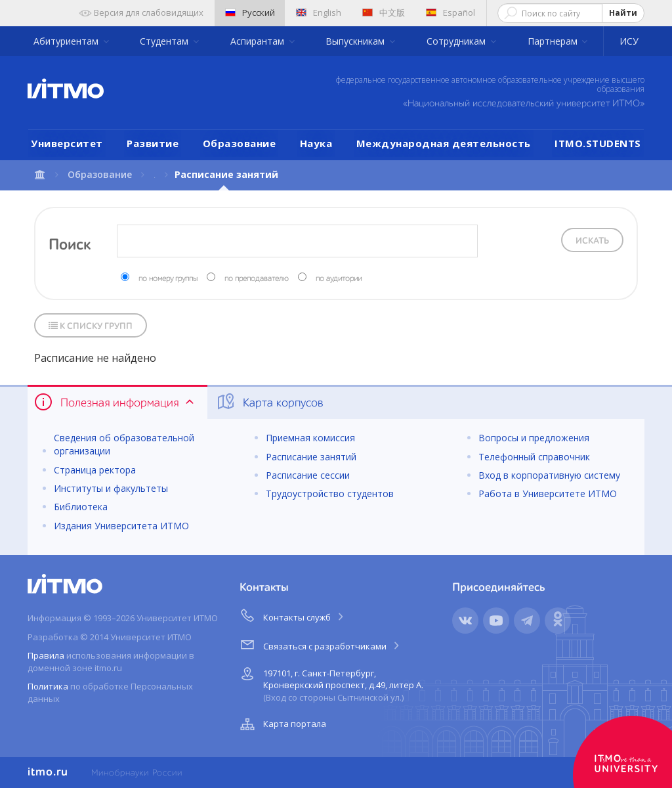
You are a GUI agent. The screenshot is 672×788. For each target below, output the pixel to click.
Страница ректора (95, 470)
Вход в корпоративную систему (549, 475)
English (319, 12)
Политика (48, 686)
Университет (67, 143)
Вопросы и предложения (534, 438)
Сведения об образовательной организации (124, 444)
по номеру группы (168, 279)
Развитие (153, 143)
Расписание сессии (308, 475)
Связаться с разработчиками (321, 644)
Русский (250, 12)
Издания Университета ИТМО (121, 526)
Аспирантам (259, 41)
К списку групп (91, 326)
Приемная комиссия (310, 438)
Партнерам (554, 41)
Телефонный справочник (534, 457)
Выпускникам (356, 41)
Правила (46, 655)
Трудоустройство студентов (330, 493)
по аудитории (339, 279)
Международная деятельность (444, 143)
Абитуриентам (67, 41)
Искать (592, 241)
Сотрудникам (457, 41)
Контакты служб (293, 615)
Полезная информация (115, 402)
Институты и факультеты (111, 488)
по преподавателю (257, 279)
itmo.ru (48, 772)
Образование (240, 143)
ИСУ (629, 41)
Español (451, 12)
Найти (623, 13)
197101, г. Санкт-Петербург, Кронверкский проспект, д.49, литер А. (330, 683)
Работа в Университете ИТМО (548, 493)
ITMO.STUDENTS (598, 143)
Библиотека (81, 507)
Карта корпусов (269, 402)
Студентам (165, 41)
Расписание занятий (311, 457)
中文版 (384, 12)
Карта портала (282, 724)
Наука (316, 143)
